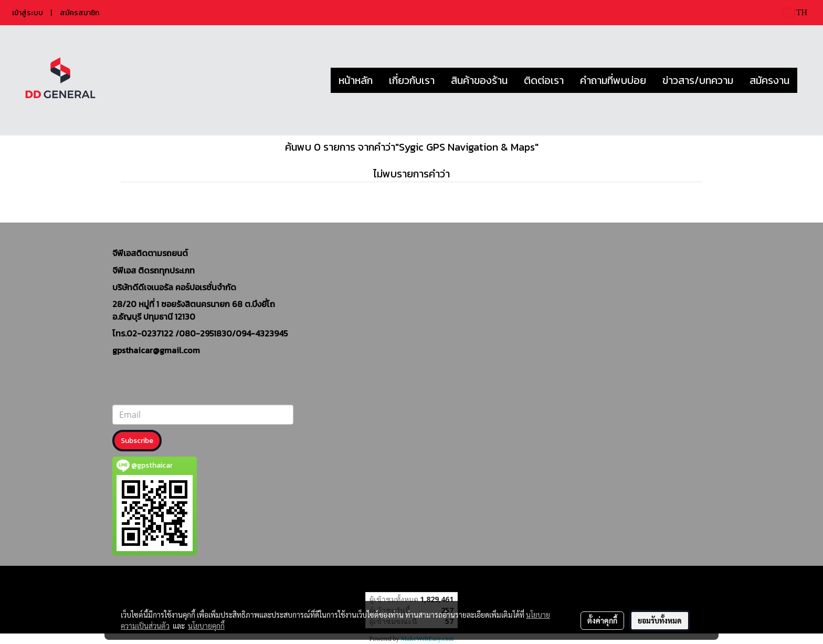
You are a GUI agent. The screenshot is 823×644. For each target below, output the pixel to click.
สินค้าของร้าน (479, 80)
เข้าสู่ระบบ (28, 13)
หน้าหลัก (356, 80)
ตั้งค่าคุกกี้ (602, 620)
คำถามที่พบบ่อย (613, 80)
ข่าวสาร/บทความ (698, 80)
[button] (807, 80)
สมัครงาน (769, 80)
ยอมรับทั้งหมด (660, 620)
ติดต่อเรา (544, 80)
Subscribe (137, 441)
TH (795, 12)
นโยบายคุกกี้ (206, 626)
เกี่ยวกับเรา (412, 80)
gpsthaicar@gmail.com (156, 350)
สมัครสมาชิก (80, 13)
